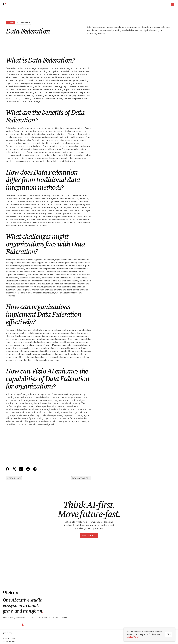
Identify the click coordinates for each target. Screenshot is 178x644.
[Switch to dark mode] (172, 5)
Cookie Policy (133, 637)
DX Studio (72, 605)
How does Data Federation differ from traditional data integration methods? (30, 74)
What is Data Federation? (19, 65)
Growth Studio (75, 602)
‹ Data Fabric (95, 478)
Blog (127, 599)
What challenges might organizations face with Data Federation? (31, 80)
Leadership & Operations (107, 599)
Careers (156, 605)
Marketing (101, 602)
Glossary (129, 602)
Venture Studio (75, 599)
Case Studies (130, 605)
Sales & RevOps (103, 605)
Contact (156, 608)
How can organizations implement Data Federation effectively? (31, 86)
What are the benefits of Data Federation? (26, 69)
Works (38, 5)
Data (98, 615)
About (155, 599)
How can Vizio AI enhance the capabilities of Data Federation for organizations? (30, 93)
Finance (100, 608)
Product (100, 611)
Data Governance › (162, 478)
